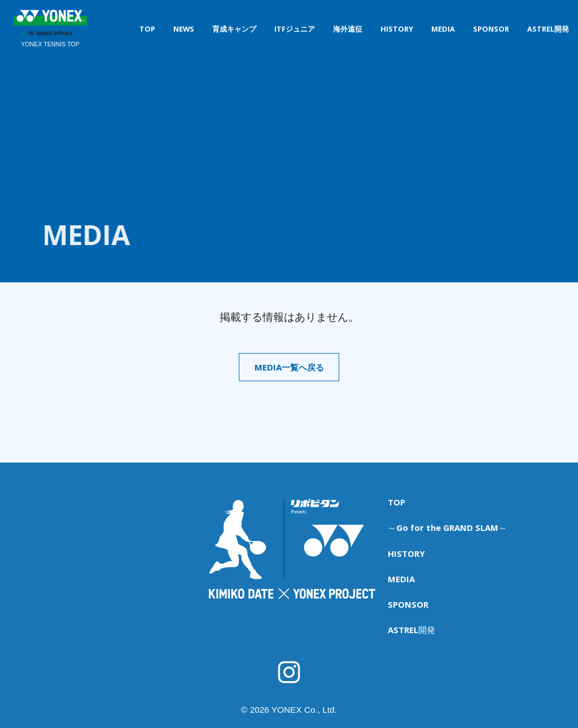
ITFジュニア (295, 29)
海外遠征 (348, 29)
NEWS (184, 29)
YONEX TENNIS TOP (51, 45)
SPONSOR (491, 29)
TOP (147, 29)
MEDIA (443, 29)
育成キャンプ (234, 29)
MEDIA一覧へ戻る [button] (289, 368)
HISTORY (397, 29)
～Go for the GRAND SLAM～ (445, 519)
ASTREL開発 (548, 29)
